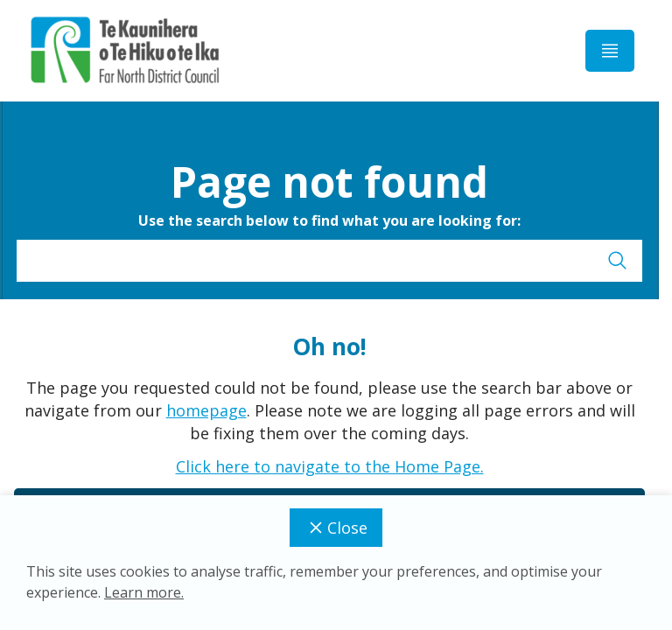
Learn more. (144, 592)
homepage (206, 410)
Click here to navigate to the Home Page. (330, 466)
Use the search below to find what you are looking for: (329, 220)
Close (336, 528)
